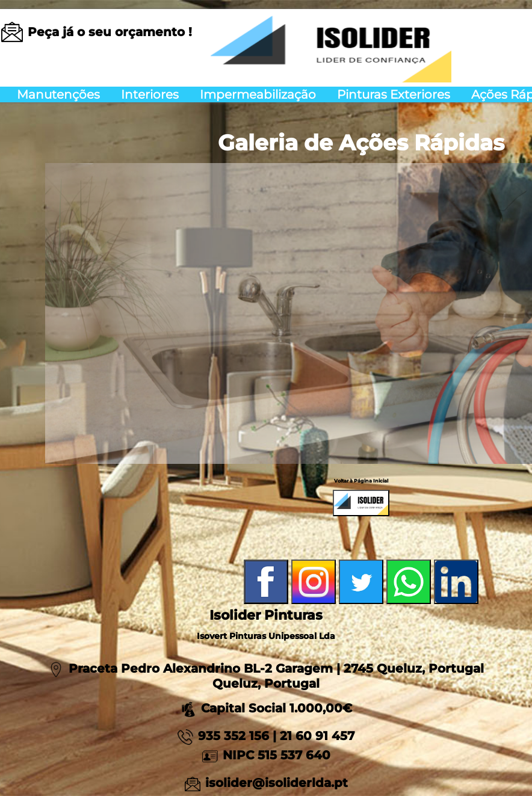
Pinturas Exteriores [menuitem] (394, 94)
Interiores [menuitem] (150, 94)
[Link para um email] (110, 32)
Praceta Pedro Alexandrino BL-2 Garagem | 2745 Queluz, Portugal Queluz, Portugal (276, 676)
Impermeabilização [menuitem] (258, 94)
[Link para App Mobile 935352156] (188, 736)
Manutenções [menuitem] (58, 94)
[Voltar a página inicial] (331, 44)
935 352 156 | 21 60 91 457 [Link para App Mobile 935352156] (276, 736)
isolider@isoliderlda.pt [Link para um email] (277, 783)
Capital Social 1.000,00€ (266, 708)
